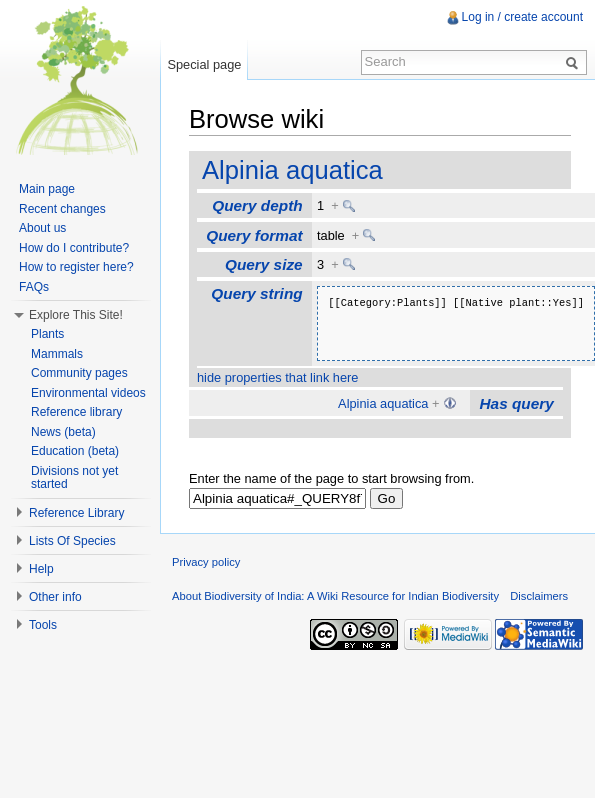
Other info (55, 597)
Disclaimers (539, 596)
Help (41, 569)
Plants (47, 334)
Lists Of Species (72, 541)
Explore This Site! (76, 315)
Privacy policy (206, 562)
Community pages (79, 373)
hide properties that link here (277, 377)
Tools (43, 625)
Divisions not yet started (74, 478)
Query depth (257, 205)
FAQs (34, 287)
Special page (204, 64)
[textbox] (277, 498)
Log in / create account (522, 17)
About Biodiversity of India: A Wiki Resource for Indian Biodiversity (335, 596)
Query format (254, 235)
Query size (264, 264)
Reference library (76, 412)
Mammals (57, 354)
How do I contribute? (74, 248)
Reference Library (76, 513)
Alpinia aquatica (292, 170)
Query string (256, 293)
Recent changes (62, 209)
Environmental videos (88, 393)
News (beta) (63, 432)
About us (42, 228)
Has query (517, 403)
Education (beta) (75, 451)
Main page (47, 189)
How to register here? (76, 267)
